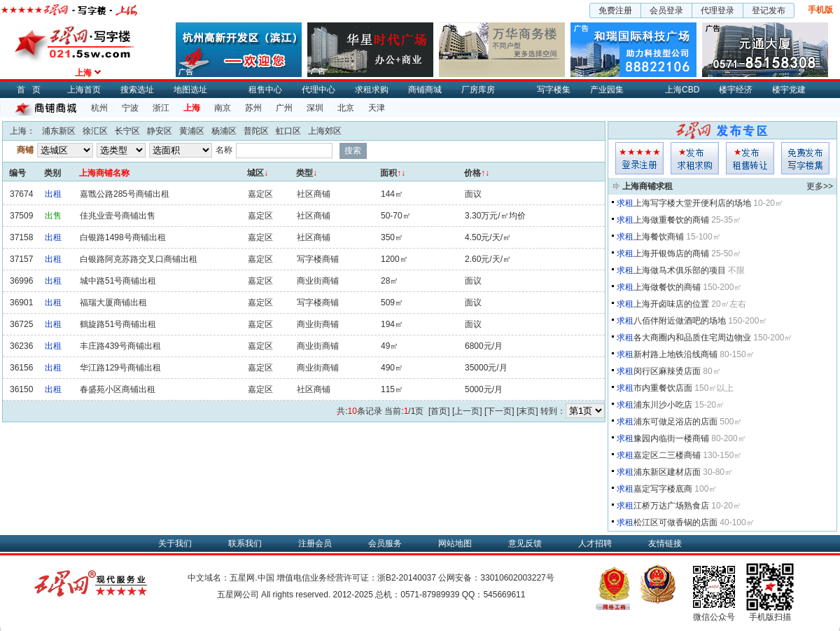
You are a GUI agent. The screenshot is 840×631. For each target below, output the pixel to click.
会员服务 (385, 543)
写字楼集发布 (805, 158)
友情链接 (665, 543)
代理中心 (318, 90)
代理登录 (717, 11)
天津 (377, 108)
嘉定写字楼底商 (663, 489)
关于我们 (175, 543)
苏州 (253, 108)
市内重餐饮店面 (663, 388)
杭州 (99, 108)
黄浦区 (192, 131)
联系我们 (245, 543)
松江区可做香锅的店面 (675, 522)
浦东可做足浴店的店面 (675, 422)
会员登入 (639, 158)
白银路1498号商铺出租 (123, 237)
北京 (346, 108)
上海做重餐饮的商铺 (671, 220)
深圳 (315, 108)
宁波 (130, 108)
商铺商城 (425, 90)
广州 (284, 108)
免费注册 (615, 11)
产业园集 (607, 90)
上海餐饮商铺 (659, 237)
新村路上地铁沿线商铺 (675, 354)
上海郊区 (325, 131)
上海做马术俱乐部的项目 (680, 270)
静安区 (160, 131)
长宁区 (127, 131)
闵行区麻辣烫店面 (667, 371)
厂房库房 (478, 90)
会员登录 (666, 11)
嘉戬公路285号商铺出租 (125, 194)
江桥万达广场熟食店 (671, 506)
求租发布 (695, 158)
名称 (224, 150)
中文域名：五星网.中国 (231, 578)
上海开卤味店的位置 (671, 304)
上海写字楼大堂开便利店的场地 (692, 203)
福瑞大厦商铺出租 (113, 303)
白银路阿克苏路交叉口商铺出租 (139, 259)
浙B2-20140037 (407, 578)
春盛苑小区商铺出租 (118, 389)
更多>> (820, 186)
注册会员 (315, 543)
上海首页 (84, 90)
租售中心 (265, 90)
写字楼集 (554, 90)
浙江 (161, 108)
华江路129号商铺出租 (120, 368)
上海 (192, 108)
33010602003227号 (517, 578)
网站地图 (455, 543)
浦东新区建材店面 (667, 472)
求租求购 (372, 90)
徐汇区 (95, 131)
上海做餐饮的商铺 (667, 287)
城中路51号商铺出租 (118, 281)
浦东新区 (59, 131)
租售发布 (750, 158)
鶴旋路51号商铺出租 (118, 324)
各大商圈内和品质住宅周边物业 (692, 338)
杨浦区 (224, 131)
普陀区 (256, 131)
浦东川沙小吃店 (663, 405)
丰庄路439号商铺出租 (120, 346)
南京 (223, 108)
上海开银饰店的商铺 (671, 254)
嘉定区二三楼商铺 (667, 455)
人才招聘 (595, 543)
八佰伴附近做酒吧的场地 (680, 321)
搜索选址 (137, 90)
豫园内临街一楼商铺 (671, 438)
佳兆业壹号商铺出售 (118, 216)
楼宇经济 (736, 90)
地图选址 (190, 90)
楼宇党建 (789, 90)
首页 (32, 90)
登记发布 (769, 11)
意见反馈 (525, 543)
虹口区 (288, 131)
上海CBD (682, 90)
